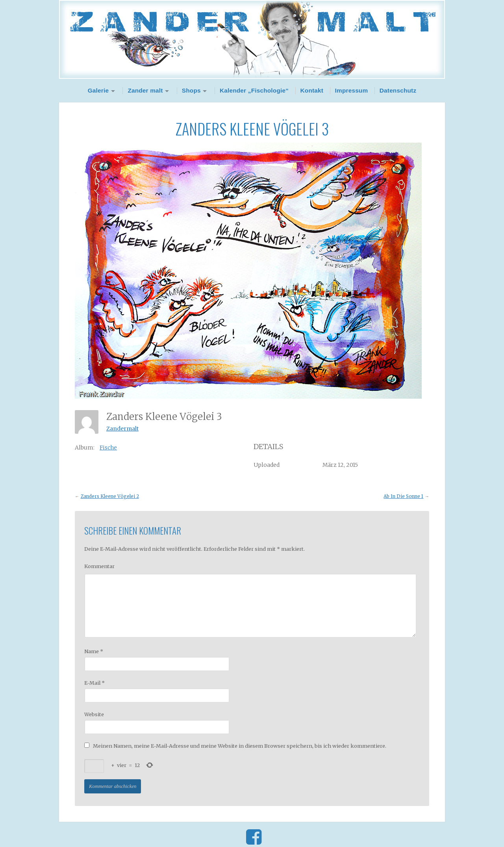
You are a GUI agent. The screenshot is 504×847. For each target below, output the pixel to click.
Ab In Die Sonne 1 (403, 496)
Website (94, 714)
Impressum (352, 90)
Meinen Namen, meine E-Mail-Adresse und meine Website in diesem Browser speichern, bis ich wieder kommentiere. (240, 746)
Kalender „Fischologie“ (254, 90)
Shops (191, 90)
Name (94, 651)
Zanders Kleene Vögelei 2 (110, 496)
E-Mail (94, 683)
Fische (108, 448)
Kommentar (99, 566)
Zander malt (145, 90)
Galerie (98, 90)
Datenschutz (398, 90)
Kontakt (312, 90)
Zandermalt (122, 429)
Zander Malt (252, 39)
